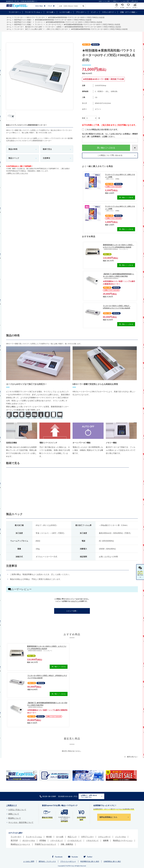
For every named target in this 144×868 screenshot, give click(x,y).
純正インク (72, 837)
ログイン (76, 601)
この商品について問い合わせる (110, 155)
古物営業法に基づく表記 (112, 861)
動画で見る (47, 149)
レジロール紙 (65, 12)
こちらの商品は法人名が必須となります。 (101, 130)
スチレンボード (108, 12)
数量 (84, 118)
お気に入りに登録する (135, 148)
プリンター (80, 12)
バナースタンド (57, 840)
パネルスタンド (92, 840)
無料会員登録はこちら (108, 817)
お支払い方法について (17, 810)
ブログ (50, 6)
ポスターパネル (29, 840)
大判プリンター (87, 837)
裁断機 (106, 840)
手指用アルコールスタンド (45, 844)
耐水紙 (49, 837)
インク (93, 12)
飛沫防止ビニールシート (20, 844)
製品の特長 (13, 149)
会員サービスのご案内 (104, 1)
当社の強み (39, 6)
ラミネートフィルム (33, 12)
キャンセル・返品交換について (21, 822)
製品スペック (14, 158)
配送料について (15, 818)
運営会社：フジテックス (47, 861)
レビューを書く (72, 611)
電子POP (14, 840)
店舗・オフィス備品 (128, 12)
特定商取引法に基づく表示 (90, 861)
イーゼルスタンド (74, 840)
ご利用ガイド (116, 1)
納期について (14, 814)
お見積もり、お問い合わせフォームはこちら (89, 796)
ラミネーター (14, 12)
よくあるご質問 (125, 1)
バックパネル (120, 837)
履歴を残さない (132, 757)
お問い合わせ (135, 1)
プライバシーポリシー (68, 861)
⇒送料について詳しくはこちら (17, 173)
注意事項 (46, 158)
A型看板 (43, 840)
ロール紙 (50, 12)
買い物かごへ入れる (106, 148)
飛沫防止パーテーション (123, 840)
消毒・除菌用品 (67, 844)
